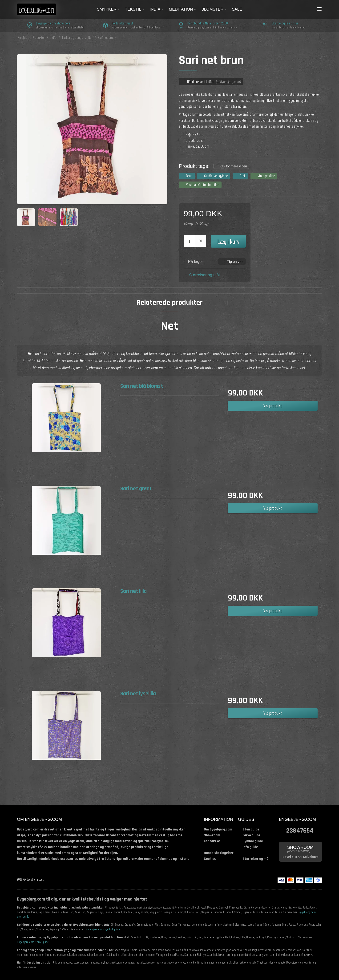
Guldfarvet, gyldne (216, 176)
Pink (243, 176)
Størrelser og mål (204, 275)
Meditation (183, 9)
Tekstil (135, 9)
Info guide (250, 847)
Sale (237, 9)
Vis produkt (272, 405)
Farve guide (251, 835)
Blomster (214, 9)
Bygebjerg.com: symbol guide (103, 929)
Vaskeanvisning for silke (203, 184)
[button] (232, 261)
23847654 (300, 830)
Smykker (109, 9)
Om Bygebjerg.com (218, 829)
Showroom (212, 835)
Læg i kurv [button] (228, 241)
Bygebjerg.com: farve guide (33, 942)
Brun (189, 176)
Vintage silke (266, 176)
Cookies (210, 859)
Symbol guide (253, 841)
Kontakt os (212, 841)
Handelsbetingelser (219, 853)
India (157, 9)
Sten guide (251, 829)
